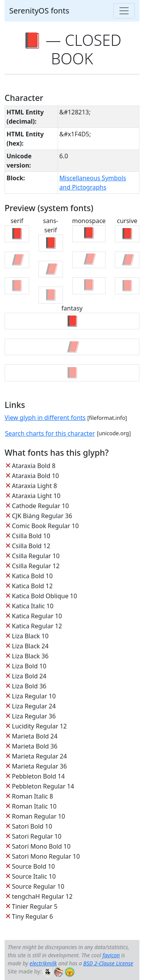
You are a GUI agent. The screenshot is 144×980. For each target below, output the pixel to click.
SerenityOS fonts (39, 11)
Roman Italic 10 (34, 806)
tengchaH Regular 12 (42, 896)
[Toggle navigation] (124, 11)
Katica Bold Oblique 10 (45, 596)
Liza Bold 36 (29, 686)
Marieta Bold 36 (35, 746)
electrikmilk (43, 963)
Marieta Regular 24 (39, 756)
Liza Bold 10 (29, 666)
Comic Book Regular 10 (45, 526)
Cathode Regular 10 (40, 506)
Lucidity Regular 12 (39, 726)
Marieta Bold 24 (35, 736)
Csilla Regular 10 (36, 556)
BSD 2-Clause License (108, 963)
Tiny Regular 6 (32, 916)
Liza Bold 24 (29, 676)
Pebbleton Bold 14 (38, 776)
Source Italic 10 (34, 876)
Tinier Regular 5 (35, 906)
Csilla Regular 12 (36, 566)
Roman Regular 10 (39, 816)
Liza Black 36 (30, 656)
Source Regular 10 (38, 886)
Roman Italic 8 (32, 796)
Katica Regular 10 (37, 616)
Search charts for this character (50, 433)
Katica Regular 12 (37, 626)
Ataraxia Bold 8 (34, 466)
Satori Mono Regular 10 (46, 856)
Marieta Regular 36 (39, 766)
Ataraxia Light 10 (36, 496)
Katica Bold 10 (32, 576)
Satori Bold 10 (32, 826)
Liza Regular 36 (34, 716)
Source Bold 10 (33, 866)
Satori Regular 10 (37, 836)
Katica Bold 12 (32, 586)
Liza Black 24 (30, 646)
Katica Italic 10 (33, 606)
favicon (111, 955)
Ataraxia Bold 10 (35, 476)
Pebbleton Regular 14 (43, 786)
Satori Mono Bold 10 (41, 846)
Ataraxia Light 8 (34, 486)
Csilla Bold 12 (31, 546)
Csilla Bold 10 (31, 536)
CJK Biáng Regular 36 (42, 516)
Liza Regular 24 (34, 706)
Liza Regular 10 (34, 696)
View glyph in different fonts (45, 418)
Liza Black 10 (30, 636)
